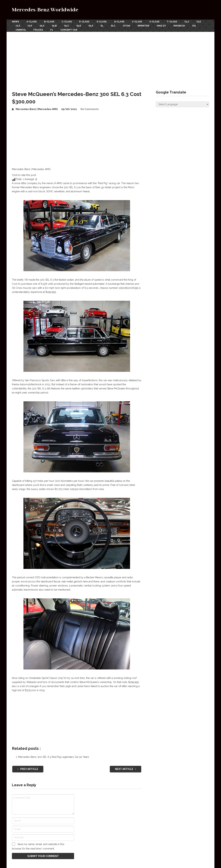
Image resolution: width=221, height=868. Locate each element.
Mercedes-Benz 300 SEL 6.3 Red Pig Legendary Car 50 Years (54, 757)
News (15, 22)
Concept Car (69, 30)
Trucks (38, 30)
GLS (91, 26)
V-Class (137, 22)
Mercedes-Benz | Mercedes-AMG (37, 109)
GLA (42, 26)
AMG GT (161, 26)
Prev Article (28, 769)
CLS (18, 26)
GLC (67, 26)
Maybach (179, 26)
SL (102, 26)
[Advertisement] (110, 58)
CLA (187, 22)
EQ (194, 26)
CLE (199, 22)
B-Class (49, 22)
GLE (79, 26)
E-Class (84, 22)
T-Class (172, 22)
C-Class (67, 22)
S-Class (102, 22)
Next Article (126, 769)
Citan (126, 26)
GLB (54, 26)
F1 (52, 30)
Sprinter (143, 26)
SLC (113, 26)
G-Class (119, 22)
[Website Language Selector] (182, 104)
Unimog (21, 30)
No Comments (90, 109)
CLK (30, 26)
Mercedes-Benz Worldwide (45, 10)
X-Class (154, 22)
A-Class (32, 22)
